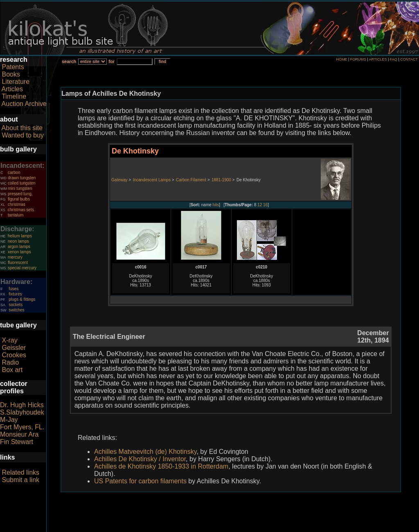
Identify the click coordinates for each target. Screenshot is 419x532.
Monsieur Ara (19, 434)
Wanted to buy (23, 135)
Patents (13, 67)
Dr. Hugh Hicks (22, 405)
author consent (247, 527)
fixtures (15, 294)
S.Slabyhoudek (22, 412)
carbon (14, 172)
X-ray (9, 340)
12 (260, 205)
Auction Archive (24, 104)
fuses (14, 289)
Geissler (14, 348)
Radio (10, 362)
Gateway (119, 180)
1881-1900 (221, 180)
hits (216, 205)
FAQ (394, 59)
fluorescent (18, 263)
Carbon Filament (191, 180)
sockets (16, 305)
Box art (12, 370)
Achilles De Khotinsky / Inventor (140, 459)
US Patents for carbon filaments (140, 481)
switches (16, 310)
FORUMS (358, 59)
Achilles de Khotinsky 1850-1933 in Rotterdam (161, 466)
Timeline (14, 96)
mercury (15, 257)
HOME (341, 59)
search (69, 61)
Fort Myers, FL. (22, 427)
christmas (17, 204)
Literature (16, 82)
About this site (22, 128)
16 (265, 205)
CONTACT (409, 59)
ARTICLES (378, 59)
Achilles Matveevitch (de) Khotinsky (145, 452)
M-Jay (9, 420)
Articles (12, 89)
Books (11, 74)
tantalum (16, 215)
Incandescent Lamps (152, 180)
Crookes (14, 355)
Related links (20, 472)
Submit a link (20, 480)
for (112, 61)
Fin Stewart (17, 442)
